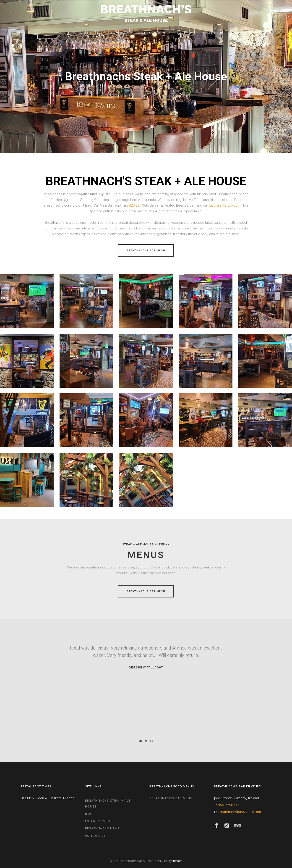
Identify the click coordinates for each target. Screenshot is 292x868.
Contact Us (96, 836)
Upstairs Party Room (225, 205)
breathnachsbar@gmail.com (239, 812)
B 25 (89, 814)
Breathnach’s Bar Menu (171, 798)
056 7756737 (229, 805)
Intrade (177, 861)
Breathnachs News (102, 828)
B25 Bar (135, 205)
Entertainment (99, 821)
